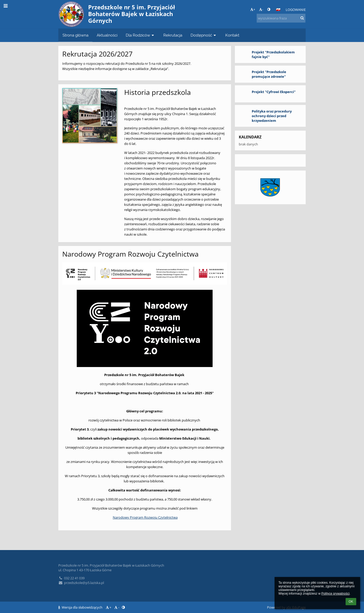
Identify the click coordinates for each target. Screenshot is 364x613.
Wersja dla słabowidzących (81, 607)
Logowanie (296, 10)
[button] (278, 10)
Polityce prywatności (335, 594)
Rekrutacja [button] (173, 35)
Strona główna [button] (75, 35)
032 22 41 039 (71, 578)
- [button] (261, 9)
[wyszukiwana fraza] (281, 18)
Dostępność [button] (204, 35)
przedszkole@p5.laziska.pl (81, 583)
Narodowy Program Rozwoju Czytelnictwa (145, 517)
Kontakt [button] (232, 35)
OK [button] (351, 602)
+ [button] (253, 9)
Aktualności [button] (107, 35)
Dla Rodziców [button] (140, 35)
